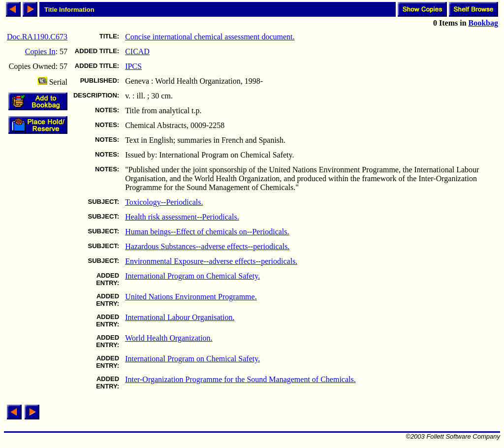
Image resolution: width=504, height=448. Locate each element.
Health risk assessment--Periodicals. (182, 217)
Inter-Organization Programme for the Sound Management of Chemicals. (240, 379)
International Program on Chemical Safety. (192, 276)
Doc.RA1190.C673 (37, 37)
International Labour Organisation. (180, 317)
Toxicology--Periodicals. (164, 202)
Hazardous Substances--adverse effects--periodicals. (207, 246)
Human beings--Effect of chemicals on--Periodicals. (207, 232)
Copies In (40, 51)
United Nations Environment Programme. (191, 297)
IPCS (133, 66)
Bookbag (483, 23)
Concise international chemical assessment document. (210, 37)
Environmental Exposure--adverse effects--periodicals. (211, 261)
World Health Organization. (169, 338)
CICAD (137, 51)
